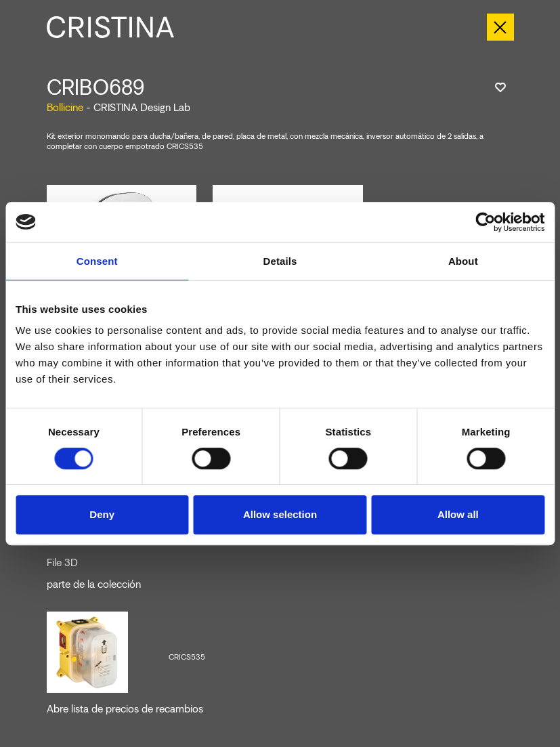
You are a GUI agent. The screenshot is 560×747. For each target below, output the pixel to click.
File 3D (62, 563)
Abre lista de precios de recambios (125, 709)
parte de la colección (94, 585)
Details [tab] (280, 261)
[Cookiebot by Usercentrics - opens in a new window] (485, 222)
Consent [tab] (97, 261)
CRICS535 (187, 657)
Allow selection (280, 514)
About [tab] (463, 261)
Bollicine (65, 107)
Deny (102, 514)
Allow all (458, 514)
